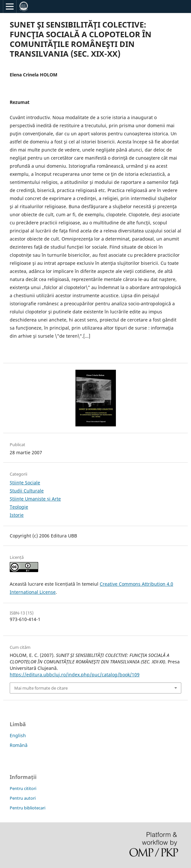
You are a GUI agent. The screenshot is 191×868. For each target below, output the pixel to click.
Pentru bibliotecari (28, 808)
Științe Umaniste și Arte (35, 499)
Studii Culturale (27, 491)
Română (19, 745)
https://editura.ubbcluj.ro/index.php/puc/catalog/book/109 (75, 675)
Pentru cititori (23, 788)
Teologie (19, 507)
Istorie (17, 515)
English (18, 735)
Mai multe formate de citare (41, 688)
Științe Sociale (25, 483)
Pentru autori (23, 798)
